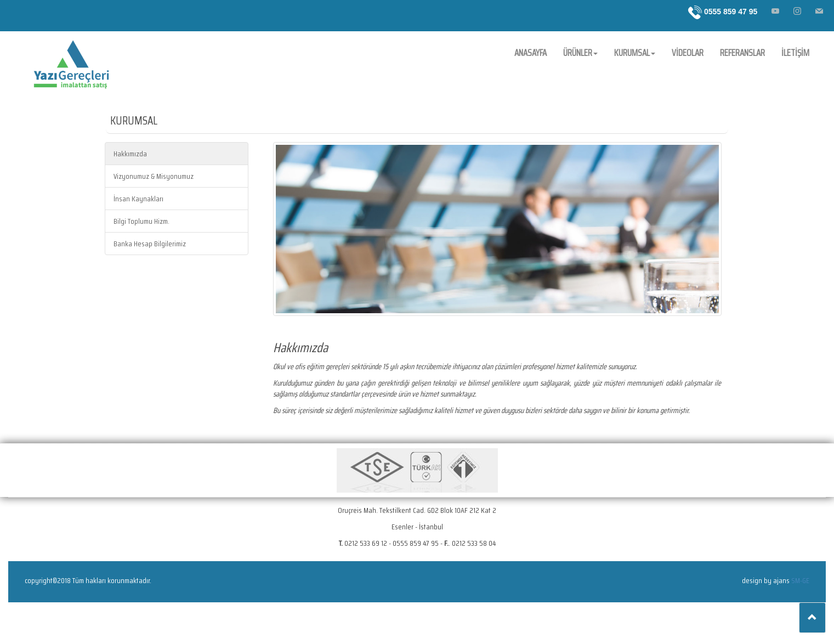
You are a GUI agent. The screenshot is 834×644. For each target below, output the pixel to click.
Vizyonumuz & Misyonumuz (154, 176)
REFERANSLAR (742, 53)
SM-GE (800, 580)
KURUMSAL (635, 53)
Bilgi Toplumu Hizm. (141, 221)
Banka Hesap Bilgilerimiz (150, 244)
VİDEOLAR (688, 53)
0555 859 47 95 (731, 12)
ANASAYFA (531, 53)
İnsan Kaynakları (138, 199)
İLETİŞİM (795, 53)
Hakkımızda (130, 154)
